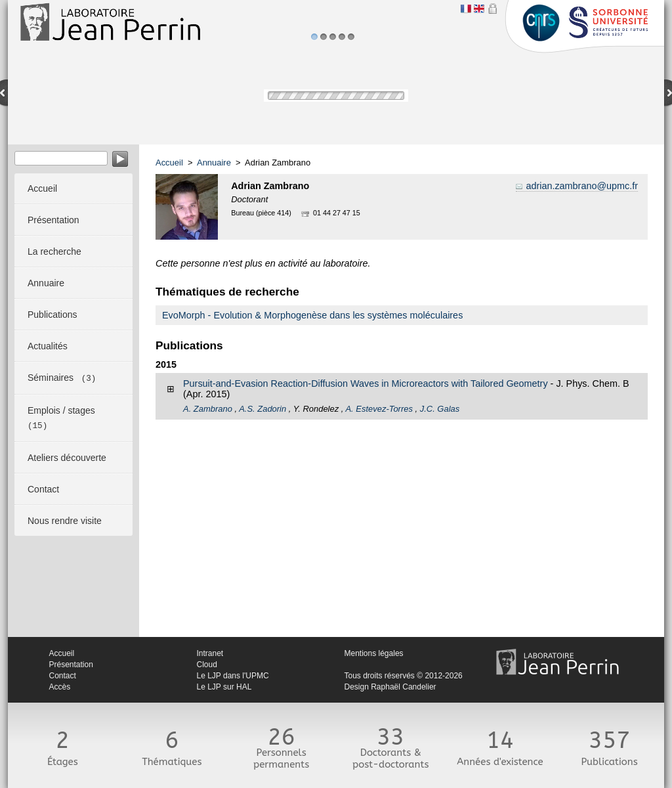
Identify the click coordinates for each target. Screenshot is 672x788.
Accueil (169, 163)
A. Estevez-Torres (379, 409)
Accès (60, 687)
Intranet (210, 653)
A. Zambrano (208, 409)
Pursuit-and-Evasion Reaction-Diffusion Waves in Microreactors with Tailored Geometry (366, 383)
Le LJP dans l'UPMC (233, 676)
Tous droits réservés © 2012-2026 (404, 676)
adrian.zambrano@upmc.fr (582, 186)
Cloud (207, 665)
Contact (63, 676)
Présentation (71, 665)
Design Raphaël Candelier (390, 687)
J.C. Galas (440, 409)
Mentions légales (374, 653)
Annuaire (214, 163)
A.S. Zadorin (262, 409)
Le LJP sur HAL (224, 687)
